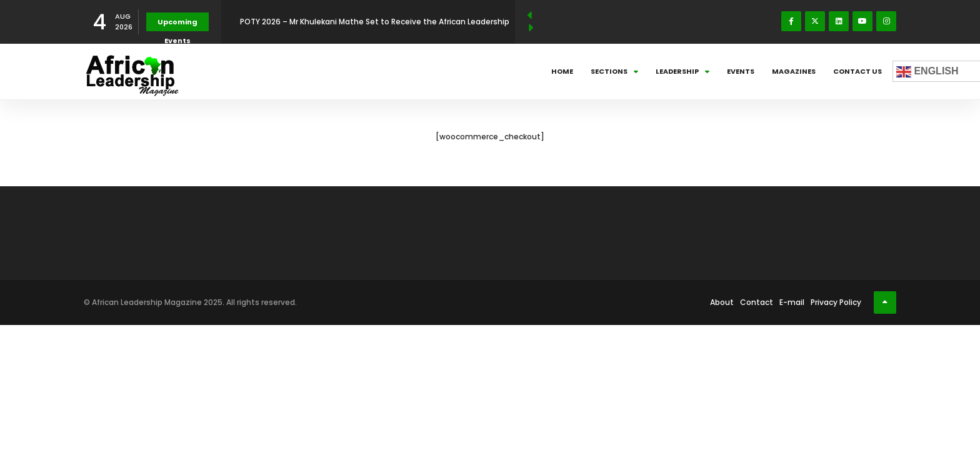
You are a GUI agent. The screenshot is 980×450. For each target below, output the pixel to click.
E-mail (792, 302)
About (722, 302)
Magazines (794, 71)
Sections (614, 71)
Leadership (682, 71)
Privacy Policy (836, 302)
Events (741, 71)
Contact (757, 302)
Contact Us (857, 71)
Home (562, 71)
